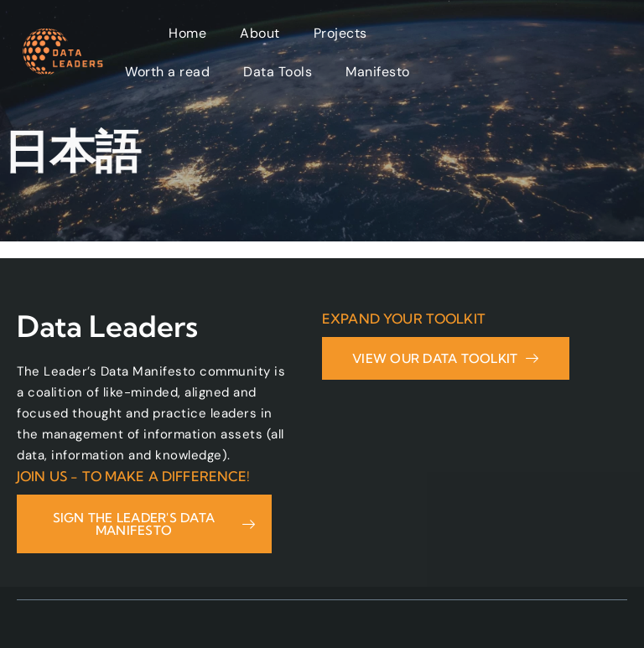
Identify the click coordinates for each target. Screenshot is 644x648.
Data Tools (278, 72)
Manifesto (378, 72)
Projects (340, 33)
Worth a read (167, 72)
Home (187, 33)
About (260, 33)
